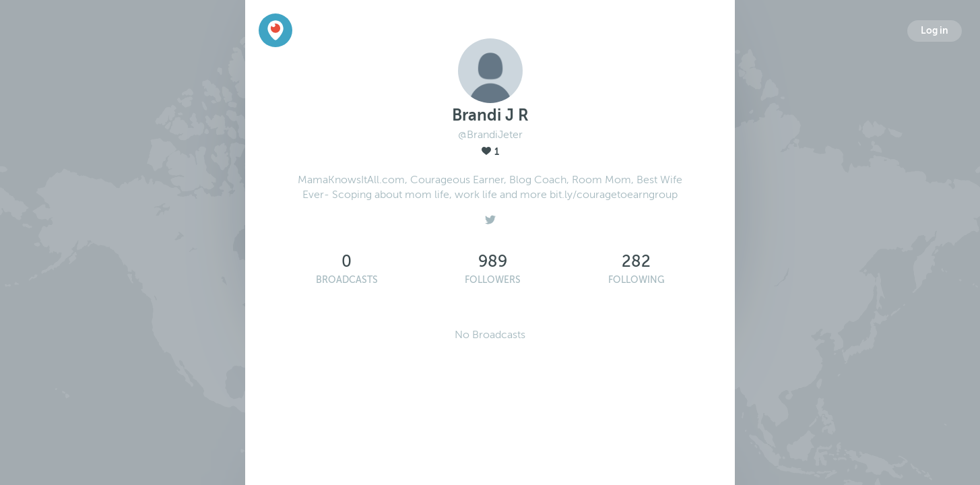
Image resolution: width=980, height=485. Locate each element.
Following (636, 280)
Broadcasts (347, 280)
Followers (493, 280)
